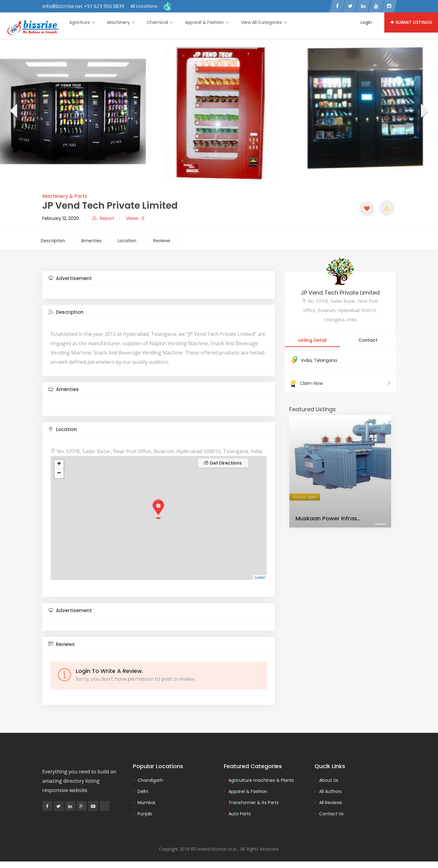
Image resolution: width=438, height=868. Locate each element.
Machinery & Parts (65, 196)
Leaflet (260, 577)
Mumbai (146, 803)
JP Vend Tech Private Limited (340, 293)
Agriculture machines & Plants (261, 780)
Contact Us (331, 814)
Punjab (145, 814)
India (307, 360)
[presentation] (13, 112)
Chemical (160, 22)
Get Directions (223, 463)
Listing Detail (312, 340)
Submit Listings (411, 22)
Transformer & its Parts (254, 803)
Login (366, 22)
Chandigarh (150, 780)
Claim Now (340, 383)
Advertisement (70, 278)
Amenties (91, 241)
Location (127, 241)
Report (103, 218)
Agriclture (82, 22)
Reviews (162, 241)
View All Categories (264, 22)
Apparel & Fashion (207, 22)
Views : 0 (135, 218)
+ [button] (59, 464)
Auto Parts (240, 814)
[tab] (159, 279)
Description (53, 241)
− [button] (59, 474)
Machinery (121, 22)
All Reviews (331, 803)
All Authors (330, 791)
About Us (329, 780)
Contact (368, 340)
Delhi (143, 791)
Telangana (325, 360)
